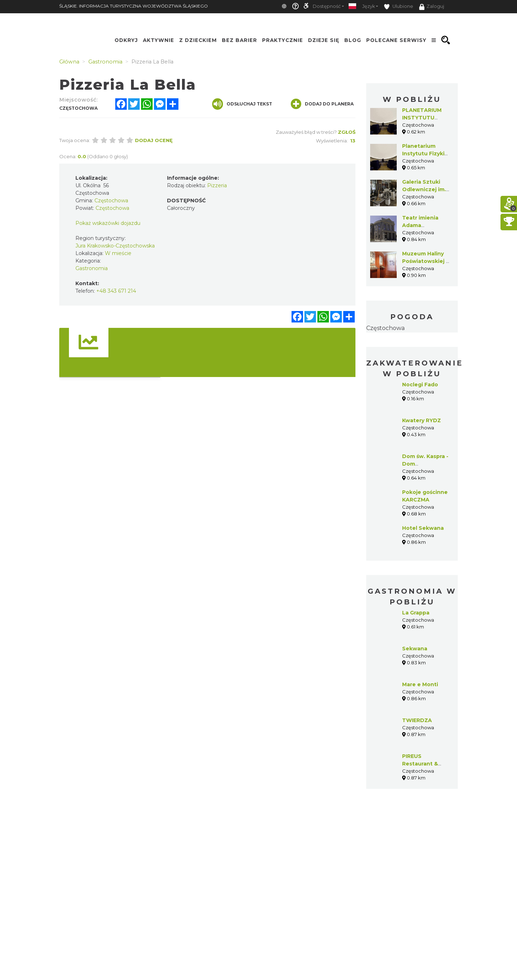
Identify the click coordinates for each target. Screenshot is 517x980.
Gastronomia (92, 268)
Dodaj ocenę (154, 140)
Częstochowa (385, 328)
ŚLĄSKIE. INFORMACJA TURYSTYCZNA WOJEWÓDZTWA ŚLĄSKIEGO (134, 6)
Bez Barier (239, 40)
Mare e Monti (420, 684)
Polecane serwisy (396, 40)
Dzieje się (324, 40)
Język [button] (369, 6)
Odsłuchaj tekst (242, 104)
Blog (353, 40)
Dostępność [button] (327, 6)
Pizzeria (217, 185)
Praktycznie (283, 40)
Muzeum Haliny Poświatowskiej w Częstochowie (426, 261)
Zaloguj (432, 7)
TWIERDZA (417, 720)
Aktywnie (159, 40)
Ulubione (399, 7)
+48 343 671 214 (116, 291)
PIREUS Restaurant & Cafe (420, 764)
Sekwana (415, 649)
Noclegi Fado (420, 385)
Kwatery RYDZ (421, 420)
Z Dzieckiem (198, 40)
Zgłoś (347, 132)
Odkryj (126, 40)
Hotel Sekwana (423, 528)
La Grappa (416, 613)
